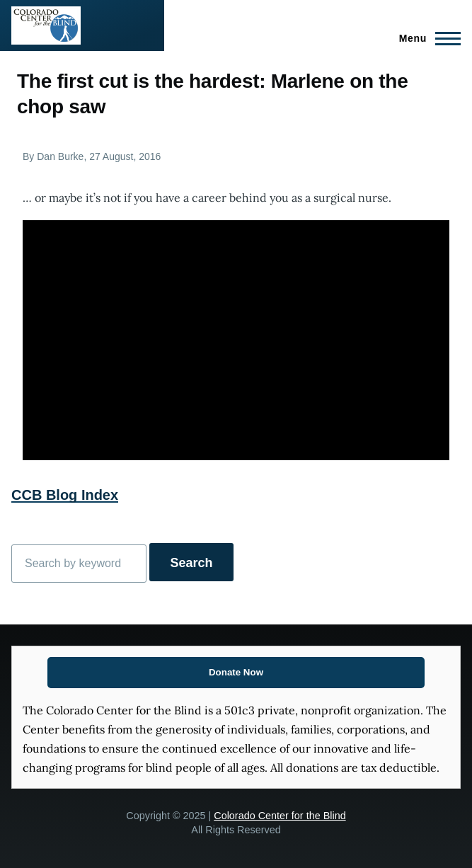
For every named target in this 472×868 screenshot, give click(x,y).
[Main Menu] (426, 38)
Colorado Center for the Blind (280, 816)
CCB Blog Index (65, 495)
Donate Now (236, 672)
